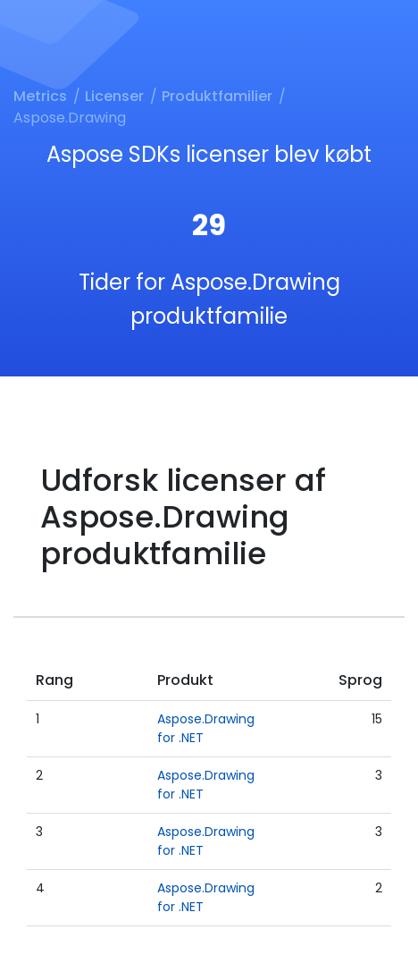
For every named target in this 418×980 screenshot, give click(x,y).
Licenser (114, 96)
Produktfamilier (217, 96)
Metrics (40, 96)
